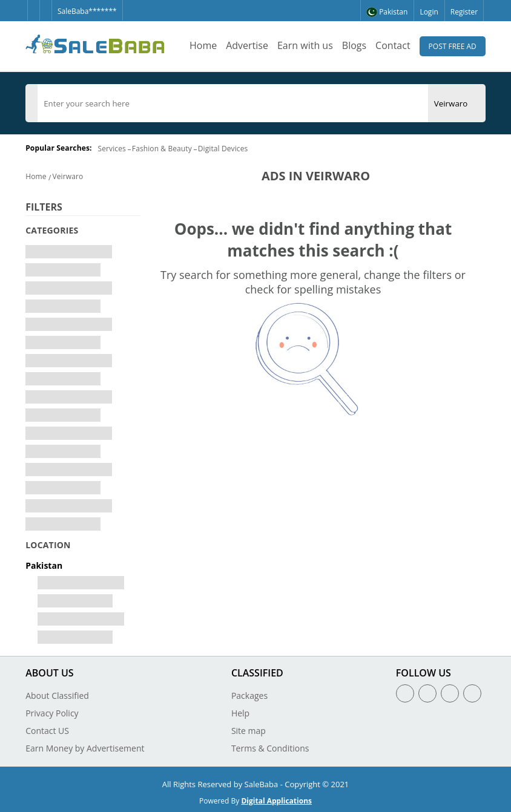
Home (203, 45)
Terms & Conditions (270, 748)
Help (240, 713)
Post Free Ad (453, 46)
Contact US (47, 731)
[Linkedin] (450, 693)
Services (112, 149)
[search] (233, 103)
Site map (249, 731)
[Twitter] (45, 5)
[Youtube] (472, 693)
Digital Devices (223, 149)
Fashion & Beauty (162, 149)
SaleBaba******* (87, 11)
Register (464, 12)
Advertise (247, 45)
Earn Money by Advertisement (85, 748)
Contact (393, 45)
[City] (451, 103)
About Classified (57, 696)
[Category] (31, 103)
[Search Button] (480, 103)
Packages (249, 696)
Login (429, 12)
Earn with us (305, 45)
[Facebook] (33, 5)
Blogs (354, 45)
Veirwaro (68, 176)
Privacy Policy (52, 713)
